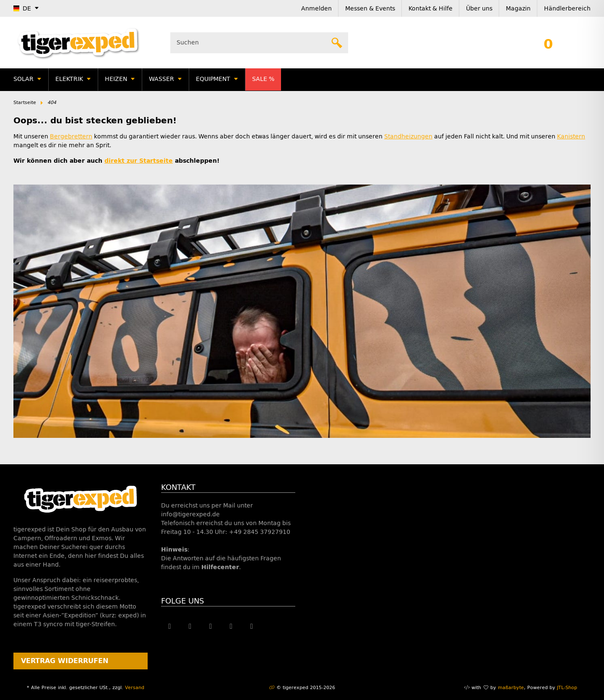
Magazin (518, 9)
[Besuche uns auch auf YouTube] (211, 626)
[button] (548, 43)
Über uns (479, 9)
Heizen (116, 79)
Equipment (213, 79)
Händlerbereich (567, 9)
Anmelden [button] (316, 9)
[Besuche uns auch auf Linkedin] (252, 626)
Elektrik (69, 79)
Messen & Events (370, 9)
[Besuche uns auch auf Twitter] (190, 626)
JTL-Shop (567, 688)
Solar (23, 79)
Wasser (161, 79)
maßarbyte (511, 688)
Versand (135, 688)
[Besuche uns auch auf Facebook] (170, 626)
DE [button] (22, 9)
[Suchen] (254, 43)
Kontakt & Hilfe (431, 9)
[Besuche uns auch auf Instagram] (231, 626)
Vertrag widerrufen (65, 661)
